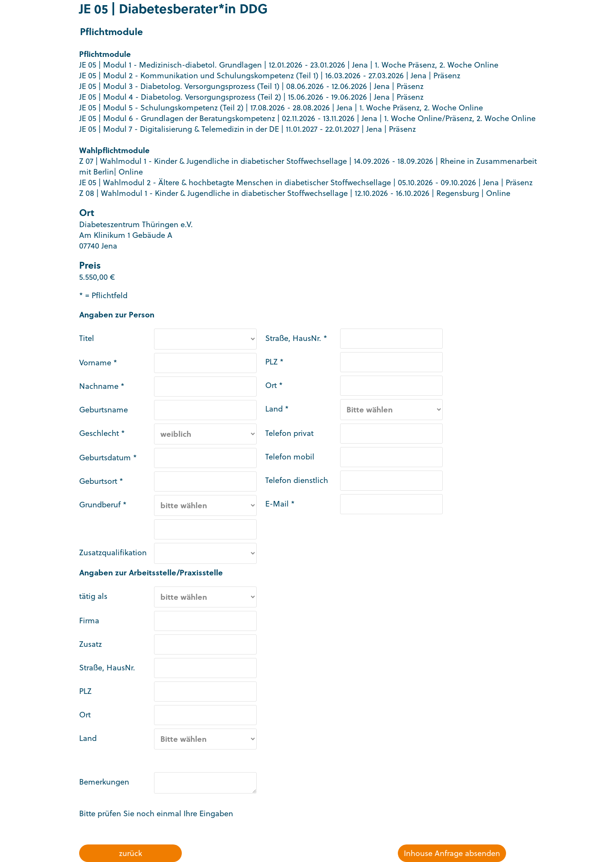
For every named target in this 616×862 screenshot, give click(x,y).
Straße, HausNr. (107, 668)
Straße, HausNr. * (296, 338)
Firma (89, 621)
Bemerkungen (104, 782)
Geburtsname (104, 410)
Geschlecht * (102, 433)
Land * (277, 409)
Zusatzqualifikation (113, 552)
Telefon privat (289, 433)
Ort (85, 715)
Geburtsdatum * (108, 458)
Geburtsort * (101, 481)
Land (88, 738)
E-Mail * (280, 504)
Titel (87, 338)
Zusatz (90, 644)
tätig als (93, 596)
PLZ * (274, 362)
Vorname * (98, 363)
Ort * (274, 385)
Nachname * (102, 386)
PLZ (85, 691)
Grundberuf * (103, 505)
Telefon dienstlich (297, 480)
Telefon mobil (290, 457)
